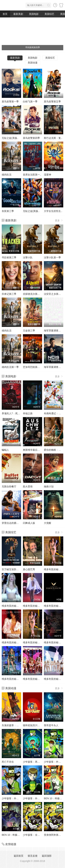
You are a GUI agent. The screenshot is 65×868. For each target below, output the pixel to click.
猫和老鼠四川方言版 (34, 725)
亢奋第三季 (29, 331)
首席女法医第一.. (32, 175)
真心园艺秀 (29, 569)
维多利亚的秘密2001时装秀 (17, 642)
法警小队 (28, 257)
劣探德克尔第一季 (33, 294)
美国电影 (34, 14)
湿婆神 (47, 175)
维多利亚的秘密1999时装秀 (38, 606)
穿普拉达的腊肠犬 (11, 523)
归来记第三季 (9, 294)
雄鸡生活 (7, 175)
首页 (5, 14)
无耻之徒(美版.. (10, 138)
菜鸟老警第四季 (31, 138)
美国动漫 (33, 63)
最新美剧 (18, 14)
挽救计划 (49, 487)
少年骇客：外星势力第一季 (37, 798)
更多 (59, 220)
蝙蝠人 (5, 450)
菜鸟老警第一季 (10, 102)
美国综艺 (49, 14)
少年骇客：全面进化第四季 (37, 835)
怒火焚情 (28, 487)
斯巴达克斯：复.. (53, 138)
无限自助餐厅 (9, 487)
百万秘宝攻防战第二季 (14, 569)
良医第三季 (8, 211)
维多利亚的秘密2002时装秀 (38, 642)
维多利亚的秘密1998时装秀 (17, 606)
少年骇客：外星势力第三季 (16, 798)
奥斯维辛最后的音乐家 (35, 450)
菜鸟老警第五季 (52, 102)
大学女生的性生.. (53, 211)
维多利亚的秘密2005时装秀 (38, 679)
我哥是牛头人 (51, 725)
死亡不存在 (8, 762)
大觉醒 (47, 523)
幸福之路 (28, 413)
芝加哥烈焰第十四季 (34, 367)
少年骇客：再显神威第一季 (37, 762)
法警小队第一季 (52, 257)
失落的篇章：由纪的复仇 (15, 725)
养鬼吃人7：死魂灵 (12, 413)
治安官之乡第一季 (54, 294)
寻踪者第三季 (9, 257)
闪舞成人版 (29, 523)
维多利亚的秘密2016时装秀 (17, 679)
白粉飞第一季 (30, 102)
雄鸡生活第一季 (10, 367)
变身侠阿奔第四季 (54, 835)
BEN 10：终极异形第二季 (16, 835)
